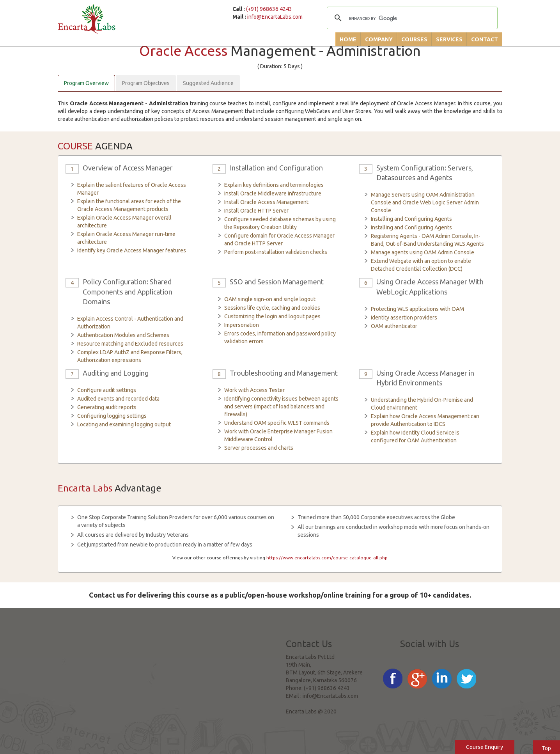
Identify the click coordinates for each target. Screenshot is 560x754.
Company (379, 39)
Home (348, 39)
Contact (485, 39)
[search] (411, 19)
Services (449, 39)
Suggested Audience (208, 83)
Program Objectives (146, 83)
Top (546, 748)
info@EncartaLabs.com (275, 17)
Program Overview (86, 83)
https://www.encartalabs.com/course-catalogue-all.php (327, 558)
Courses (414, 39)
